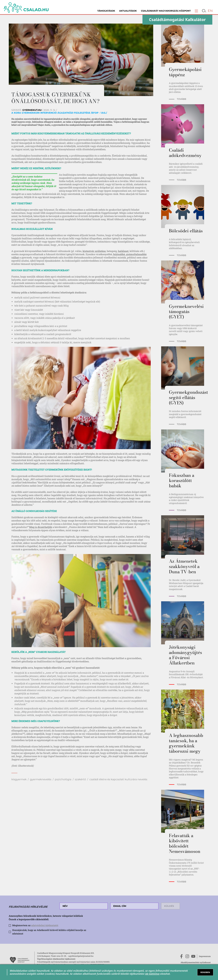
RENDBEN (205, 972)
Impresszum (205, 956)
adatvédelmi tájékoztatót (45, 925)
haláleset (123, 251)
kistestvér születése (94, 251)
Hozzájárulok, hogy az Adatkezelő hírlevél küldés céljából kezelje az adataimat (49, 932)
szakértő (80, 779)
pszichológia (63, 779)
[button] (196, 11)
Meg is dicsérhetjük (41, 527)
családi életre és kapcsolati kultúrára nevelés (118, 779)
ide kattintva (152, 974)
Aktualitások (128, 11)
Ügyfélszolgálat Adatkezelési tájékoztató (56, 959)
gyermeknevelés (41, 779)
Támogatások (106, 11)
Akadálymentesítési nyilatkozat (196, 962)
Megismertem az (35, 925)
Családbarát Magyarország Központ (166, 11)
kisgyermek (19, 779)
